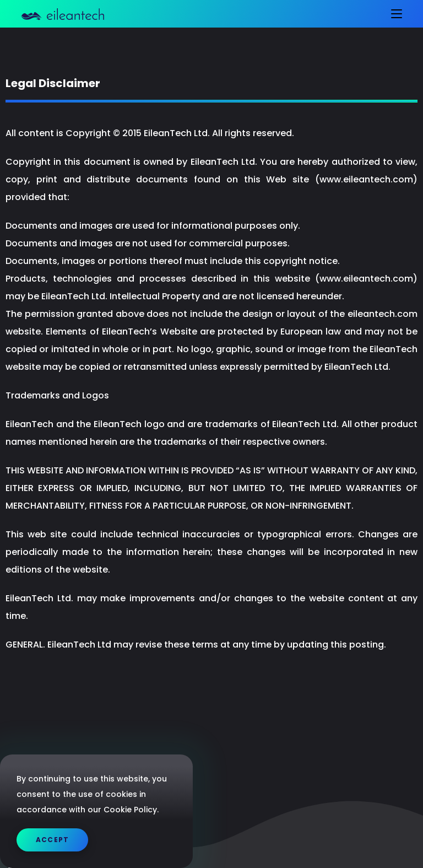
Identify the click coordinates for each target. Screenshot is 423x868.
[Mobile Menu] (392, 14)
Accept (52, 840)
